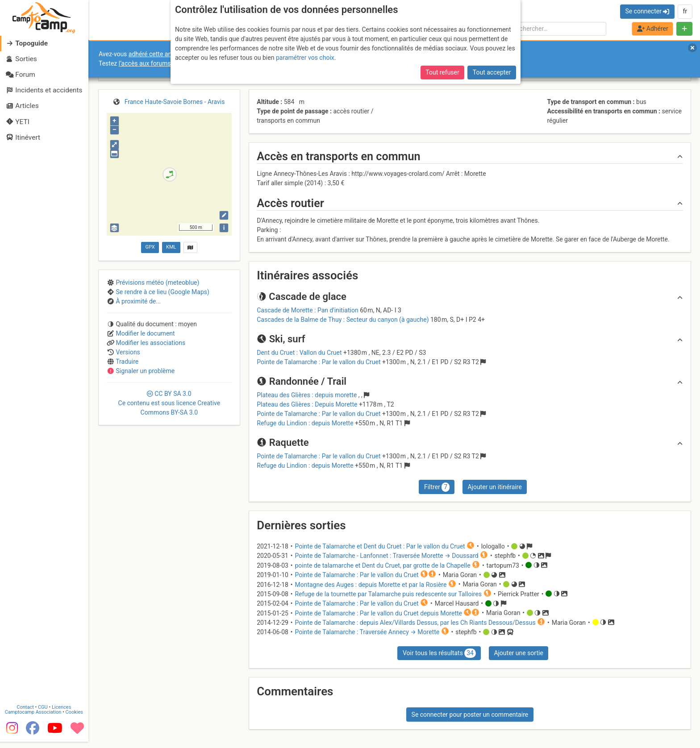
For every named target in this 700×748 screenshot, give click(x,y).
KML (171, 247)
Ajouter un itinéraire (494, 487)
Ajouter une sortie (518, 653)
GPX (150, 247)
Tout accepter (492, 72)
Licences (62, 713)
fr (685, 11)
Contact (26, 713)
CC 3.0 (169, 403)
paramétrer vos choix (305, 58)
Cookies (75, 717)
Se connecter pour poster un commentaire (470, 715)
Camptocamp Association (34, 717)
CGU (44, 713)
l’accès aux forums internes (157, 63)
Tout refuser (442, 72)
